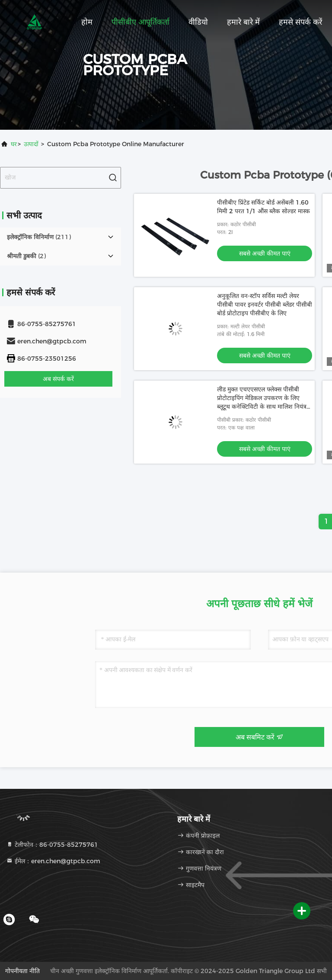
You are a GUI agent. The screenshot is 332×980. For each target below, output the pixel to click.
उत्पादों (31, 144)
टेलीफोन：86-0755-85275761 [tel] (52, 845)
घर (14, 144)
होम (87, 22)
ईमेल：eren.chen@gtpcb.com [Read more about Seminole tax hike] (53, 861)
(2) (26, 256)
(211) (39, 237)
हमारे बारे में (243, 22)
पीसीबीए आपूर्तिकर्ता (140, 22)
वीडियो (198, 22)
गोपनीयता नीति (22, 971)
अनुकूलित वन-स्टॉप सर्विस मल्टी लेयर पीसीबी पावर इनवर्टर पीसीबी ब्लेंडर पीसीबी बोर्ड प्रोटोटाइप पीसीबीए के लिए (265, 304)
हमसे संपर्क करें (300, 22)
